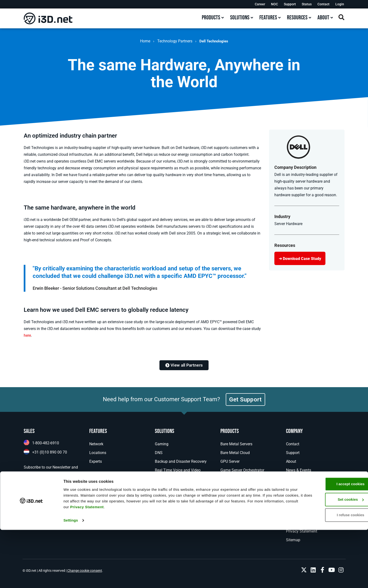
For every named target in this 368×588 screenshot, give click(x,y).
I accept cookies (328, 542)
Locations (98, 453)
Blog (290, 479)
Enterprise (163, 488)
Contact (323, 4)
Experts (96, 461)
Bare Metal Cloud (235, 453)
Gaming (162, 444)
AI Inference (165, 479)
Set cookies (328, 558)
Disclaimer (295, 522)
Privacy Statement (167, 565)
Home (145, 41)
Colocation (230, 505)
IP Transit (229, 522)
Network (96, 444)
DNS (159, 453)
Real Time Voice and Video (178, 470)
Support (290, 4)
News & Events (299, 470)
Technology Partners (175, 41)
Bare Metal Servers (236, 444)
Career (260, 4)
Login (340, 4)
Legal (291, 514)
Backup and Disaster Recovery (181, 461)
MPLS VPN (230, 514)
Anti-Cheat (229, 488)
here (27, 335)
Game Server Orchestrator (242, 470)
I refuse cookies (327, 573)
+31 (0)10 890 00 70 (50, 452)
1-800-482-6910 (46, 443)
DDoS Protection (235, 496)
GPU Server (230, 461)
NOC (274, 4)
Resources (295, 496)
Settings (71, 578)
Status (307, 4)
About (291, 461)
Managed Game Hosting (241, 479)
